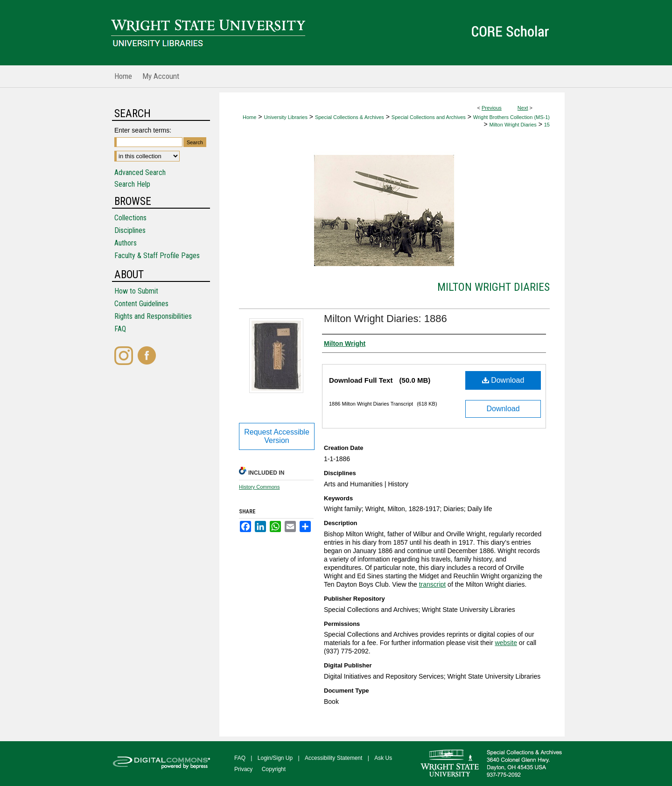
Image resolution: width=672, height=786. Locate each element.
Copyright (274, 769)
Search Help (132, 184)
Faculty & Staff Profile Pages (157, 256)
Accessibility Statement (333, 758)
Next (523, 108)
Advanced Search (140, 172)
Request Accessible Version (277, 436)
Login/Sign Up (275, 758)
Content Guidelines (141, 304)
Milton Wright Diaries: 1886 (385, 319)
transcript (433, 584)
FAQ (120, 329)
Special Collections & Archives (350, 117)
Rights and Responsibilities (153, 316)
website (506, 643)
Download (503, 380)
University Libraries (286, 117)
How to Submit (136, 291)
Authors (126, 243)
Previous (492, 108)
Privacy (243, 769)
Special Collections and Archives (429, 117)
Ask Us (383, 758)
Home (249, 117)
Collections (130, 218)
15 (547, 125)
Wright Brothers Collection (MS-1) (511, 117)
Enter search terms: (143, 130)
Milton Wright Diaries (513, 125)
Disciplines (130, 230)
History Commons (259, 487)
